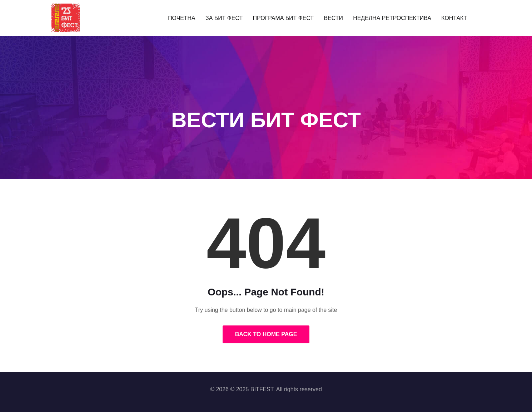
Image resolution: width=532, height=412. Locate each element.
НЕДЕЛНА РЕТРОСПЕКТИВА (389, 18)
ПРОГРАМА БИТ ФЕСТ (285, 18)
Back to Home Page (266, 334)
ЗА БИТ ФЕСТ (228, 18)
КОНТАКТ (449, 18)
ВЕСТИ (333, 18)
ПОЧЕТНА (187, 18)
